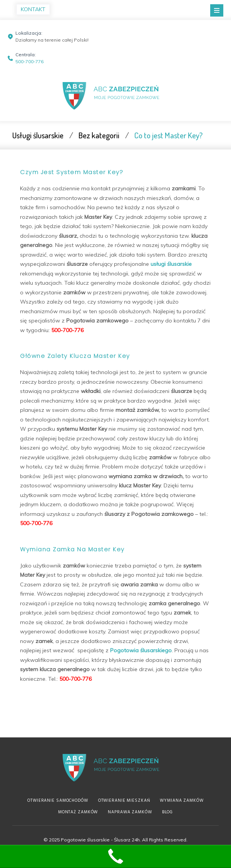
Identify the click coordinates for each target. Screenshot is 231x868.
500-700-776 (29, 61)
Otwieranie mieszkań (124, 801)
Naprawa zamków (130, 812)
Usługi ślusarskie (38, 135)
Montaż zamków (78, 812)
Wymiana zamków (182, 801)
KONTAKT (33, 9)
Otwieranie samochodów (58, 801)
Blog (168, 812)
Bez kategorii (99, 135)
